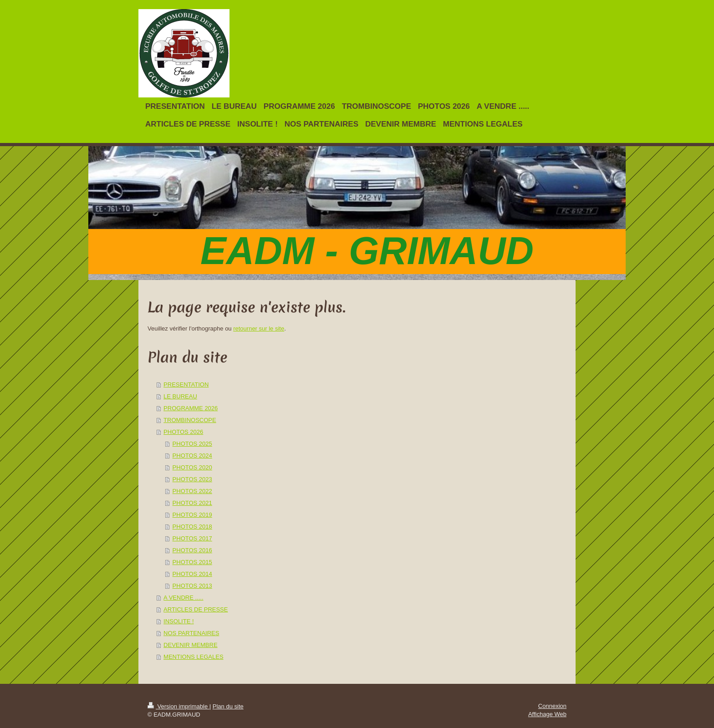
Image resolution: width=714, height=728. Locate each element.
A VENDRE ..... (183, 598)
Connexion (552, 706)
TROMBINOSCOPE (190, 420)
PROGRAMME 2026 (191, 408)
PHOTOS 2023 (192, 479)
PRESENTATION (186, 384)
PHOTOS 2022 (192, 491)
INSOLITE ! (178, 621)
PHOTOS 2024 (192, 456)
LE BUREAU (180, 396)
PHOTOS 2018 (192, 527)
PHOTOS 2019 (192, 515)
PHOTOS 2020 (192, 467)
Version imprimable (178, 706)
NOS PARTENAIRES (191, 633)
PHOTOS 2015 (192, 562)
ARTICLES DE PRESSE (196, 609)
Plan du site (228, 706)
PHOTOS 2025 (192, 444)
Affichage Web (547, 714)
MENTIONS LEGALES (193, 657)
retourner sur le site (259, 328)
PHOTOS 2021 (192, 503)
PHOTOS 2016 (192, 550)
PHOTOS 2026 (183, 432)
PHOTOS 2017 (192, 538)
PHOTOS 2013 (192, 586)
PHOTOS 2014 (192, 574)
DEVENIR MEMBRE (190, 645)
